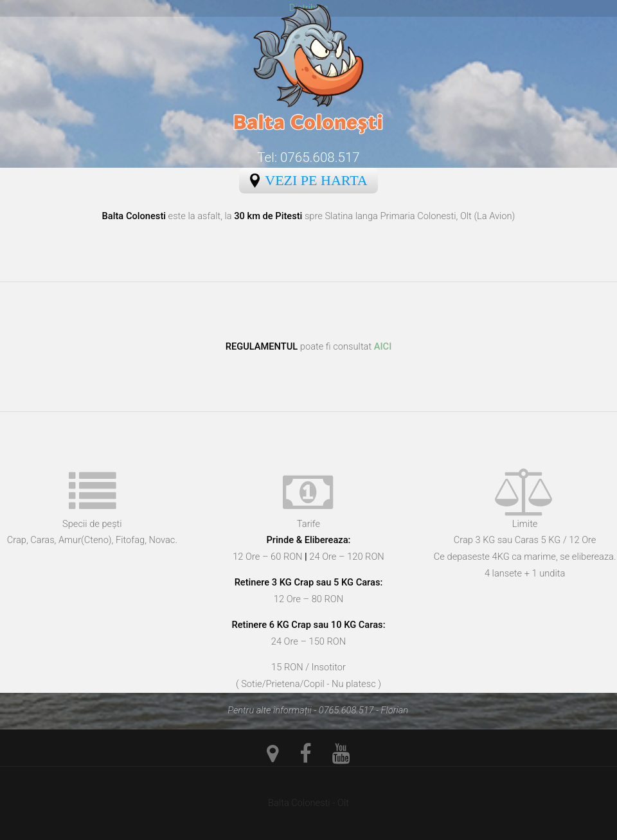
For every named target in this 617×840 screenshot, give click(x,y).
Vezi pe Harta (316, 180)
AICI (383, 346)
